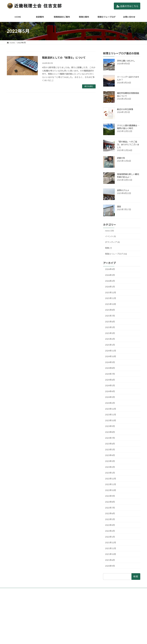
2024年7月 (110, 374)
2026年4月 (110, 269)
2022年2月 (110, 531)
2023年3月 (110, 461)
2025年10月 (111, 304)
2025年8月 (110, 310)
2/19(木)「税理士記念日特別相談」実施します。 (120, 614)
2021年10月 (111, 554)
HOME (57, 602)
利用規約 (58, 632)
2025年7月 (110, 316)
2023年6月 (110, 444)
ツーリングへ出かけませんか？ (113, 607)
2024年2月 (110, 403)
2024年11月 (111, 351)
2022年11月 (111, 484)
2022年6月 (110, 513)
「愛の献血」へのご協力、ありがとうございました (128, 144)
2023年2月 (110, 467)
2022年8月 (110, 502)
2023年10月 (111, 420)
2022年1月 (110, 537)
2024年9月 (110, 362)
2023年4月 (110, 455)
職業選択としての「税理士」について (64, 58)
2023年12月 (111, 409)
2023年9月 (110, 426)
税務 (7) (108, 248)
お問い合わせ (60, 627)
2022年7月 (110, 508)
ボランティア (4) (112, 242)
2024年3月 (110, 397)
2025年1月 (110, 345)
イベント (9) (110, 236)
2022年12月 (111, 479)
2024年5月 (110, 385)
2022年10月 (111, 490)
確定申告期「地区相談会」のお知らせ (116, 618)
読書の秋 (121, 158)
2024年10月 (111, 356)
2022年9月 (110, 496)
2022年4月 (110, 525)
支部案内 (58, 607)
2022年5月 (110, 519)
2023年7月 (110, 438)
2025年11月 (111, 298)
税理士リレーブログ (62, 622)
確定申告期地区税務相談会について (115, 611)
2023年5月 (110, 450)
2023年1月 (110, 473)
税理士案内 (59, 617)
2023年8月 (110, 432)
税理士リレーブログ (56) (116, 254)
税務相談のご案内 (61, 612)
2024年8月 (110, 368)
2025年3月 (110, 333)
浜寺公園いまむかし (126, 61)
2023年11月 (111, 415)
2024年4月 (110, 391)
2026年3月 (110, 275)
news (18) (109, 231)
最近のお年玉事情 (125, 109)
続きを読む (89, 86)
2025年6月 (110, 322)
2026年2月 (110, 281)
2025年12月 (111, 292)
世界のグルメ (123, 190)
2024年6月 (110, 380)
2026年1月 (110, 287)
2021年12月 (111, 542)
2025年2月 (110, 339)
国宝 (119, 207)
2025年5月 (110, 327)
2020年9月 (110, 566)
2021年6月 (110, 560)
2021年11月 (111, 548)
